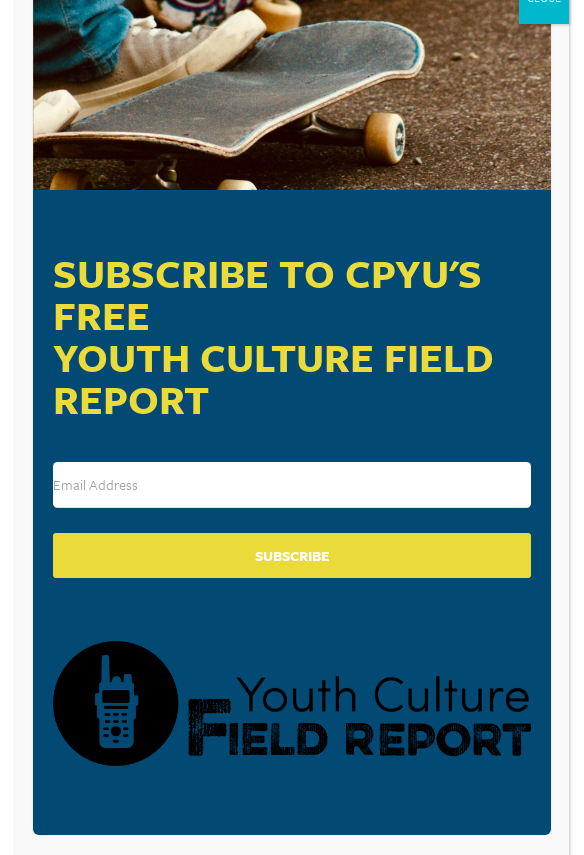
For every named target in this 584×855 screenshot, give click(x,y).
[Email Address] (292, 485)
